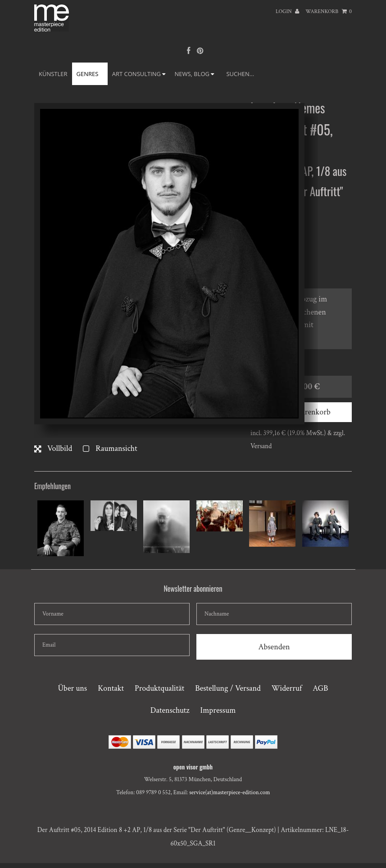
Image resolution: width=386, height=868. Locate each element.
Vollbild (53, 448)
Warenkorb (329, 11)
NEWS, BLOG (194, 74)
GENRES (90, 74)
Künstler (53, 74)
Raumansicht (110, 448)
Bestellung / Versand (228, 688)
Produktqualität (159, 688)
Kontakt (111, 688)
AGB (320, 688)
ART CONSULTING (139, 74)
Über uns (72, 688)
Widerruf (287, 688)
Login (287, 11)
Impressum (218, 710)
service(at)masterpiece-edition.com (229, 793)
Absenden (274, 647)
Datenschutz (170, 710)
